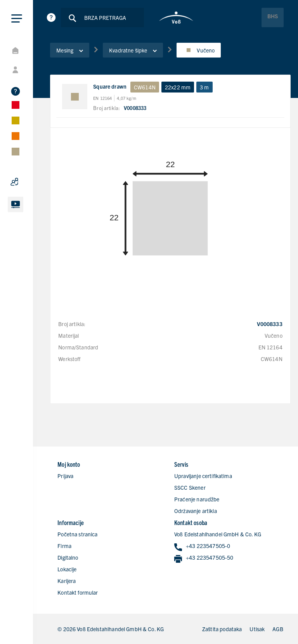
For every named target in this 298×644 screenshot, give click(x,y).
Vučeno (199, 50)
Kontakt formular (78, 592)
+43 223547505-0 (202, 546)
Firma (64, 546)
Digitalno (68, 557)
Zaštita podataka (222, 629)
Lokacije (67, 569)
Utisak (257, 629)
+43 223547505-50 (204, 558)
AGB (278, 629)
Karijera (67, 581)
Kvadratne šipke (133, 50)
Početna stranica (77, 534)
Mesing (70, 50)
